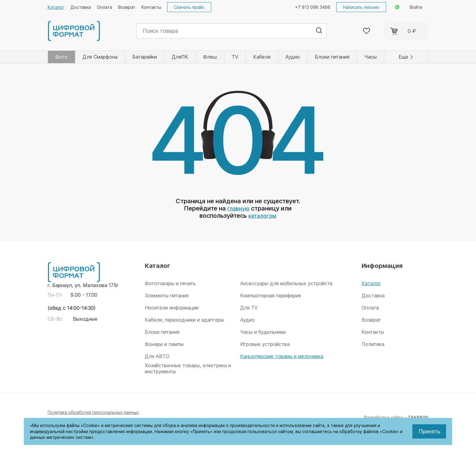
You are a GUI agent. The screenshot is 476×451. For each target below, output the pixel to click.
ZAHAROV (417, 417)
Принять (429, 431)
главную (239, 208)
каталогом (262, 216)
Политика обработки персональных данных (95, 412)
